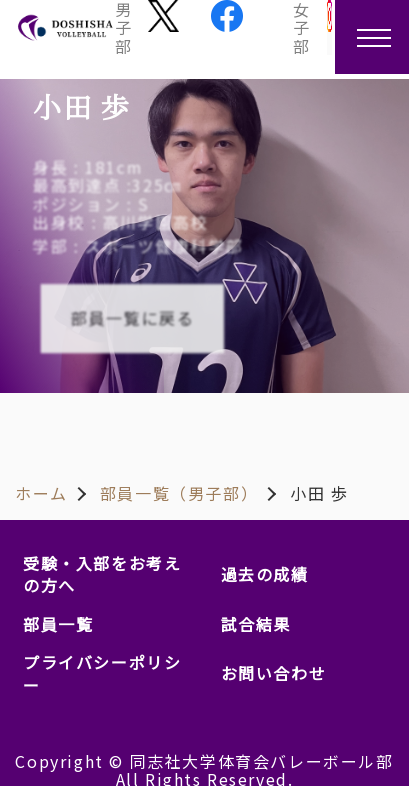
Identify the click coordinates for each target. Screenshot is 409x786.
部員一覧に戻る (132, 319)
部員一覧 (58, 624)
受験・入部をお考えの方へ (102, 574)
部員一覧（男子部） (179, 493)
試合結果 (256, 624)
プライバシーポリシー (102, 673)
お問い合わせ (274, 673)
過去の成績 (265, 574)
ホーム (41, 493)
